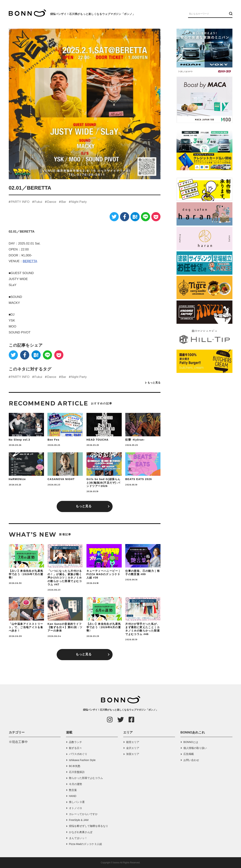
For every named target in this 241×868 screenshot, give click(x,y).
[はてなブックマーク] (135, 217)
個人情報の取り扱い (195, 748)
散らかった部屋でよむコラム (86, 778)
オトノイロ (75, 808)
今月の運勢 (75, 784)
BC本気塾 (75, 766)
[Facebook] (125, 217)
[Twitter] (114, 217)
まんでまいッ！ (78, 838)
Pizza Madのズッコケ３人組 (85, 844)
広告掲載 (189, 754)
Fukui (38, 202)
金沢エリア (133, 748)
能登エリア (133, 742)
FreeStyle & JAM (79, 820)
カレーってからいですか (83, 814)
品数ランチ (75, 742)
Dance (52, 202)
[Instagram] (110, 720)
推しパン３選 (77, 802)
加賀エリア (133, 754)
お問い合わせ (191, 760)
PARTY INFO (20, 202)
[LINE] (145, 217)
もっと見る (154, 383)
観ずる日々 (75, 748)
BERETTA (30, 261)
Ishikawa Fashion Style (82, 760)
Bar (64, 202)
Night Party (79, 202)
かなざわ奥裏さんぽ (81, 832)
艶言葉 (73, 790)
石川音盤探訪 (77, 772)
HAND (73, 796)
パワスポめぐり (78, 754)
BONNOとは (191, 742)
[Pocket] (156, 217)
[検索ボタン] (230, 14)
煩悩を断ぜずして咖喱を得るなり (89, 826)
